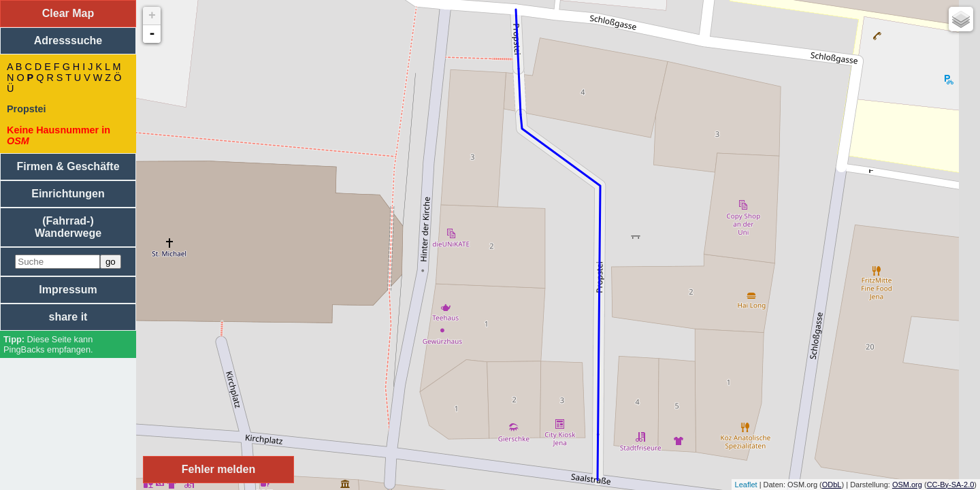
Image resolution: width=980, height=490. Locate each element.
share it (68, 317)
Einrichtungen (68, 194)
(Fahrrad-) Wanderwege (68, 227)
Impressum (68, 290)
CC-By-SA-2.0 (951, 485)
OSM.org (907, 485)
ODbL (832, 485)
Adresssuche (68, 40)
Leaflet (746, 485)
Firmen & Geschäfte (68, 166)
